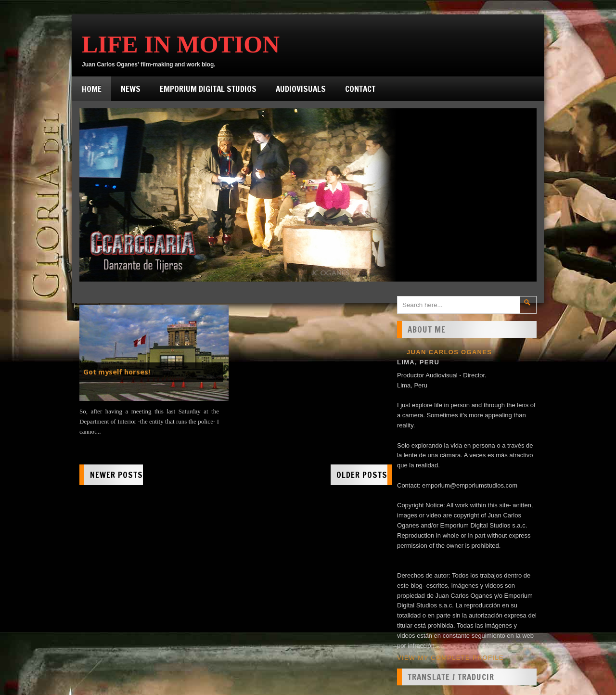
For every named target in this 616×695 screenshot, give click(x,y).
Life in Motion (181, 44)
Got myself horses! (117, 372)
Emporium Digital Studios (208, 89)
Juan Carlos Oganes (449, 352)
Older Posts (362, 475)
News (131, 89)
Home (92, 89)
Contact (360, 89)
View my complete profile (450, 658)
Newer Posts (116, 475)
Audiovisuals (301, 89)
